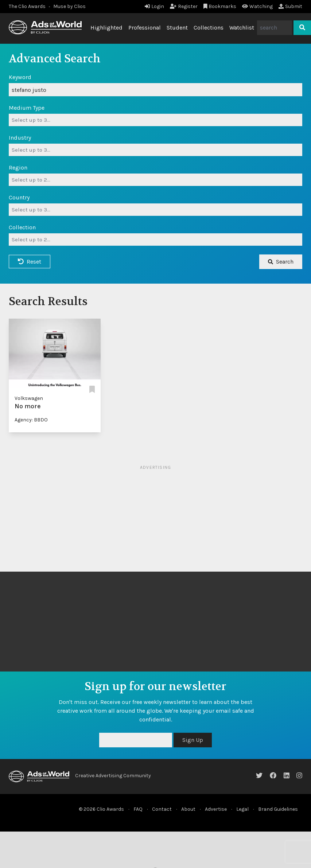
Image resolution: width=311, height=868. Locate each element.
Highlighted (106, 28)
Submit (290, 6)
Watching (257, 6)
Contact (162, 809)
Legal (242, 809)
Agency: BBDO (31, 420)
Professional (145, 28)
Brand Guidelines (278, 809)
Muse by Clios (69, 6)
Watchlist (242, 28)
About (188, 809)
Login (154, 6)
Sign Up (193, 740)
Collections (209, 28)
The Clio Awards (27, 6)
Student (177, 28)
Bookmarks (220, 6)
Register (184, 6)
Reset (30, 262)
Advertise (216, 809)
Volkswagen (29, 398)
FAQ (138, 809)
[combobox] (155, 120)
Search (281, 262)
